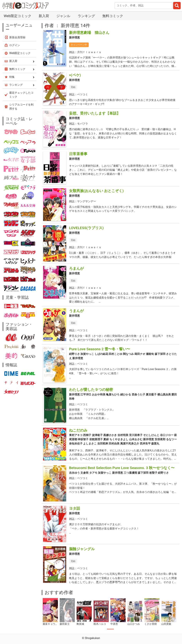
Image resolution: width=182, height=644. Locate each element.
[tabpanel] (50, 612)
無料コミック (113, 16)
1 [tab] (110, 629)
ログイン (15, 45)
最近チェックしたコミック (21, 95)
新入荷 (44, 16)
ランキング (86, 16)
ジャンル (63, 16)
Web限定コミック (17, 16)
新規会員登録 (17, 37)
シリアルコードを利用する (21, 107)
